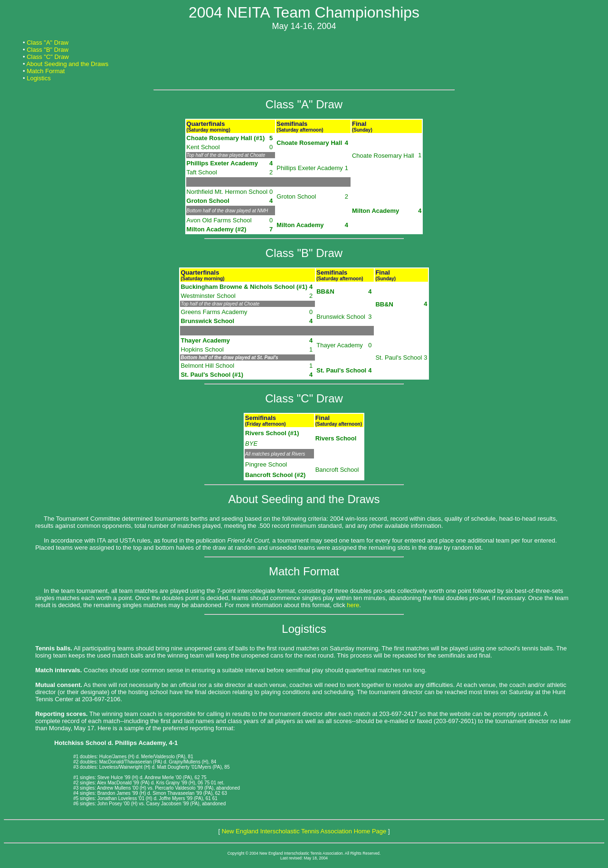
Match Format (46, 71)
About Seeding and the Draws (67, 64)
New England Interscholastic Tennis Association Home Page (304, 831)
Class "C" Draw (48, 57)
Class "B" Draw (47, 50)
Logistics (39, 78)
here (353, 605)
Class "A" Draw (47, 43)
